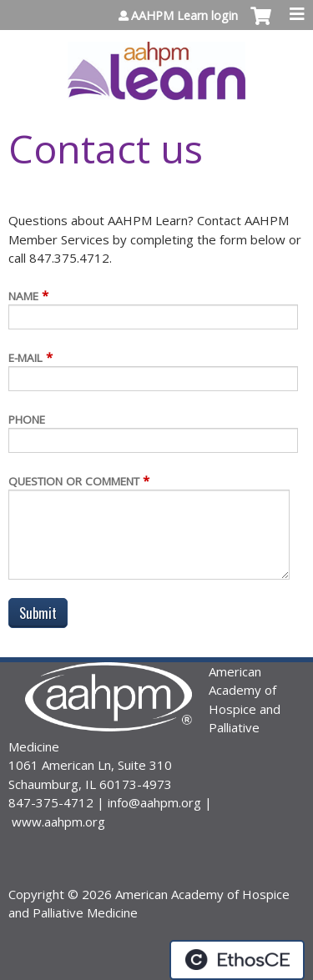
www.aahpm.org (58, 822)
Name (23, 296)
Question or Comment (74, 481)
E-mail (25, 358)
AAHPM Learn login (184, 16)
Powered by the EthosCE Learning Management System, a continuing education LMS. (237, 960)
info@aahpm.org (154, 802)
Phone (27, 420)
